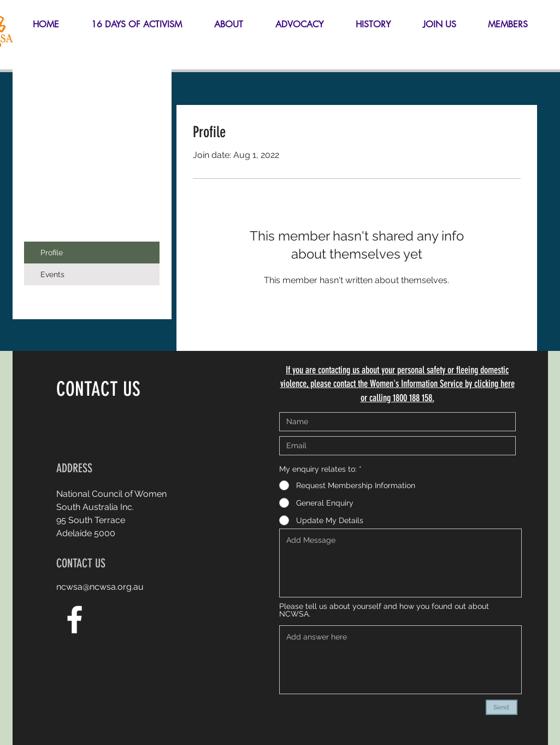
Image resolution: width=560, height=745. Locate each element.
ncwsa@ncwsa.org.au (100, 587)
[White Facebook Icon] (75, 620)
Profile (52, 253)
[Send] (502, 707)
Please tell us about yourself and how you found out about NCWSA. (384, 610)
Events (52, 274)
